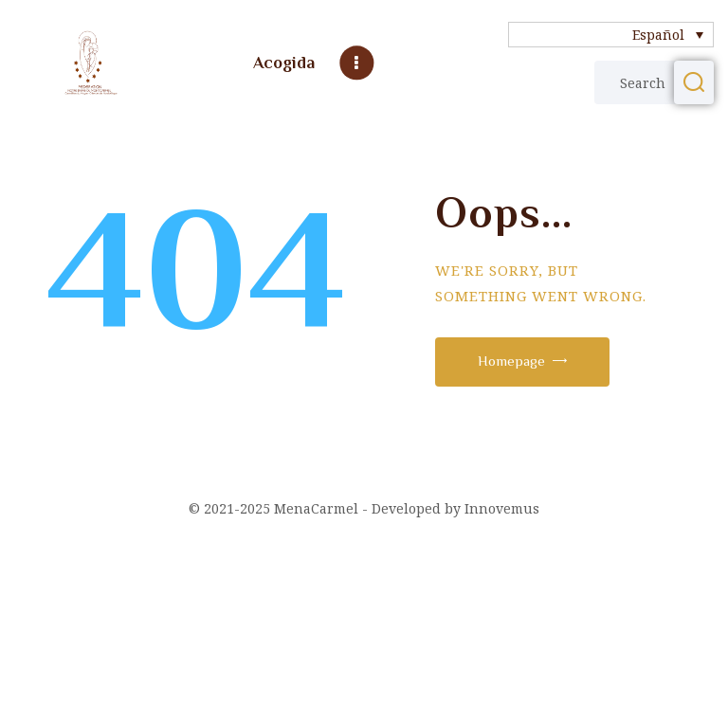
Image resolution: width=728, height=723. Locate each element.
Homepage (511, 361)
